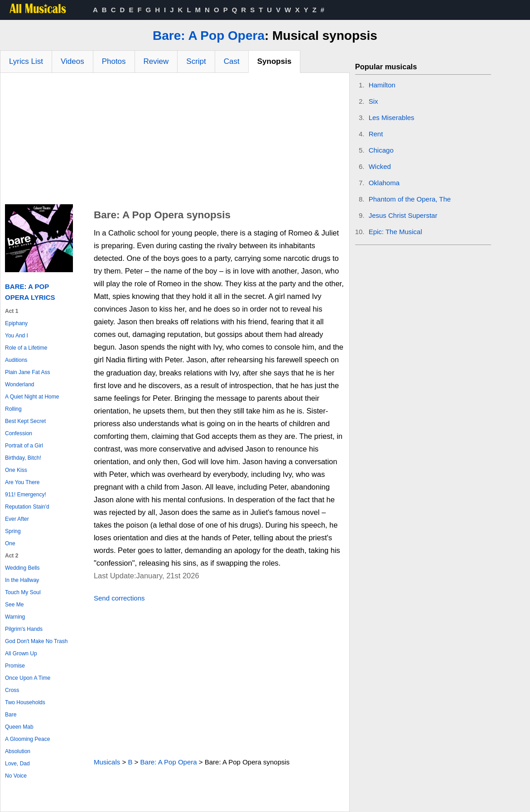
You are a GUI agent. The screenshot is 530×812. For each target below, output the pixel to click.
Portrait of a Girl (24, 446)
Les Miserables (392, 118)
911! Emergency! (26, 495)
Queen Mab (19, 727)
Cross (12, 690)
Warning (15, 617)
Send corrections (119, 598)
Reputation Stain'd (27, 507)
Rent (376, 134)
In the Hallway (22, 580)
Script (196, 61)
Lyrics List (26, 61)
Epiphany (16, 323)
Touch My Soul (23, 592)
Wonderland (20, 384)
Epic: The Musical (395, 232)
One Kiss (16, 470)
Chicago (381, 150)
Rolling (13, 409)
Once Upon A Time (28, 678)
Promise (15, 666)
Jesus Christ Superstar (403, 215)
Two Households (25, 702)
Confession (19, 433)
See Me (14, 605)
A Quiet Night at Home (32, 397)
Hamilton (382, 85)
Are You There (22, 482)
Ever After (17, 519)
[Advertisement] (175, 141)
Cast (232, 61)
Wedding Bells (22, 568)
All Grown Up (21, 653)
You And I (17, 336)
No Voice (16, 776)
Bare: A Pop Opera (209, 36)
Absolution (18, 751)
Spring (13, 531)
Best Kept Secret (25, 421)
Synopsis (275, 61)
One (10, 543)
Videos (72, 61)
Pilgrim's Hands (24, 629)
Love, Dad (17, 764)
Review (156, 61)
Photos (114, 61)
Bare (11, 715)
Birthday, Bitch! (23, 458)
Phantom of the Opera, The (410, 199)
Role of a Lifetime (26, 348)
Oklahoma (384, 183)
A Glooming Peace (27, 739)
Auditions (16, 360)
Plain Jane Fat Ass (27, 372)
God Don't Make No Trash (36, 641)
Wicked (380, 166)
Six (373, 101)
